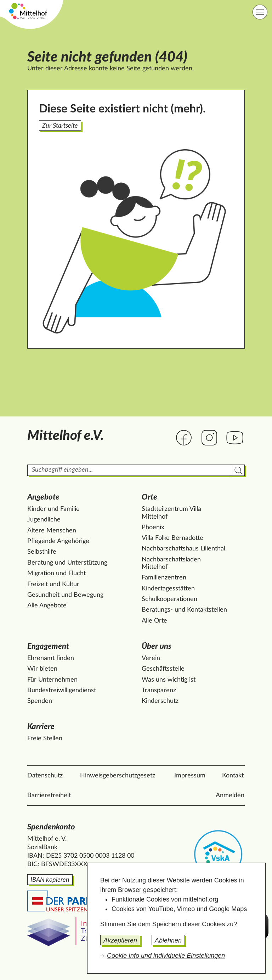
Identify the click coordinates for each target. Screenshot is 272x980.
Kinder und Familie (53, 509)
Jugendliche (44, 520)
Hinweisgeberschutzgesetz (118, 776)
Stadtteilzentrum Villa (171, 513)
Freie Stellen (45, 739)
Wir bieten (42, 669)
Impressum (190, 776)
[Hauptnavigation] (260, 12)
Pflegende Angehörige (58, 541)
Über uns (157, 646)
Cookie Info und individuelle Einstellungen (166, 956)
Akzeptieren (120, 940)
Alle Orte (154, 621)
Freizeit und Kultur (53, 584)
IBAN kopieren (50, 880)
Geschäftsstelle (163, 669)
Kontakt (233, 776)
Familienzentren (164, 578)
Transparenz (159, 690)
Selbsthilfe (42, 552)
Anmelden (230, 795)
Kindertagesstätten (168, 589)
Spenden (40, 701)
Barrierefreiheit (49, 795)
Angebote (43, 497)
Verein (151, 658)
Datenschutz (45, 776)
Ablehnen (168, 940)
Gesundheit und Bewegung (65, 595)
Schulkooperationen (169, 599)
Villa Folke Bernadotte (172, 538)
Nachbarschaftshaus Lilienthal (183, 549)
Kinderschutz (160, 701)
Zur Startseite (60, 126)
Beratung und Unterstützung (67, 563)
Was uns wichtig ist (169, 680)
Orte (149, 497)
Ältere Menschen (52, 531)
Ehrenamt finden (51, 658)
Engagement (48, 646)
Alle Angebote (47, 606)
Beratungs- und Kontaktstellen (184, 610)
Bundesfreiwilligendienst (62, 690)
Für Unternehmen (52, 680)
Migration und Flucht (56, 573)
